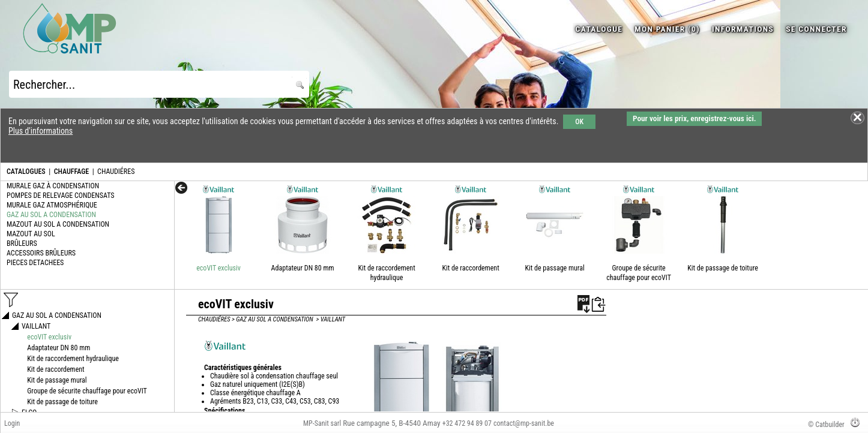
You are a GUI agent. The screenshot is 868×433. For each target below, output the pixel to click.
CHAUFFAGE (71, 172)
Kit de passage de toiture (723, 268)
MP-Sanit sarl (322, 423)
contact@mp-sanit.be (524, 423)
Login (12, 423)
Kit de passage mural (554, 268)
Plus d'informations (41, 131)
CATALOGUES (26, 172)
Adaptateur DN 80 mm (303, 268)
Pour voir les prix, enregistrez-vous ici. (694, 118)
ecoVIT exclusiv (219, 268)
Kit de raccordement (470, 268)
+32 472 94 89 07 (467, 423)
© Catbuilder (826, 425)
